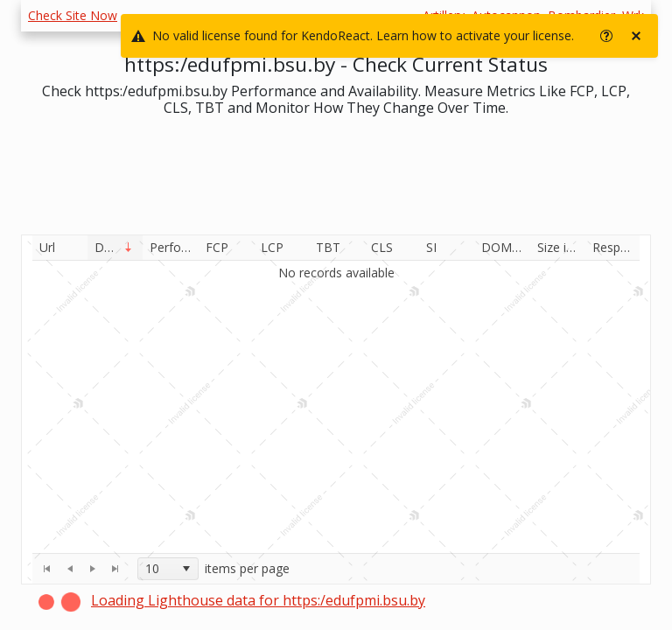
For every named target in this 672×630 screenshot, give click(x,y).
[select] (185, 569)
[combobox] (168, 569)
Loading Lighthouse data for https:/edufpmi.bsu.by (258, 600)
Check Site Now (73, 15)
